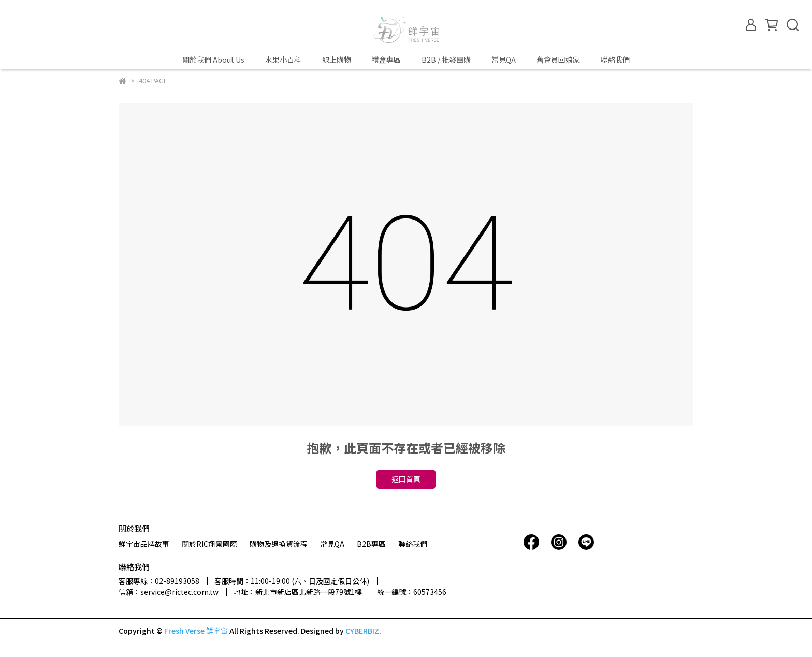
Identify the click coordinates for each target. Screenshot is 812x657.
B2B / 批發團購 (446, 60)
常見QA (504, 60)
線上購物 (337, 60)
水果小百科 (283, 60)
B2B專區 (371, 544)
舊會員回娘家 (558, 60)
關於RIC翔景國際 (209, 544)
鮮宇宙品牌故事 (144, 544)
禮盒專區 (386, 60)
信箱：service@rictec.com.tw (169, 592)
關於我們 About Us (213, 60)
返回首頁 (406, 479)
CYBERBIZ (362, 631)
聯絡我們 (615, 60)
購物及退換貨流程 (279, 544)
